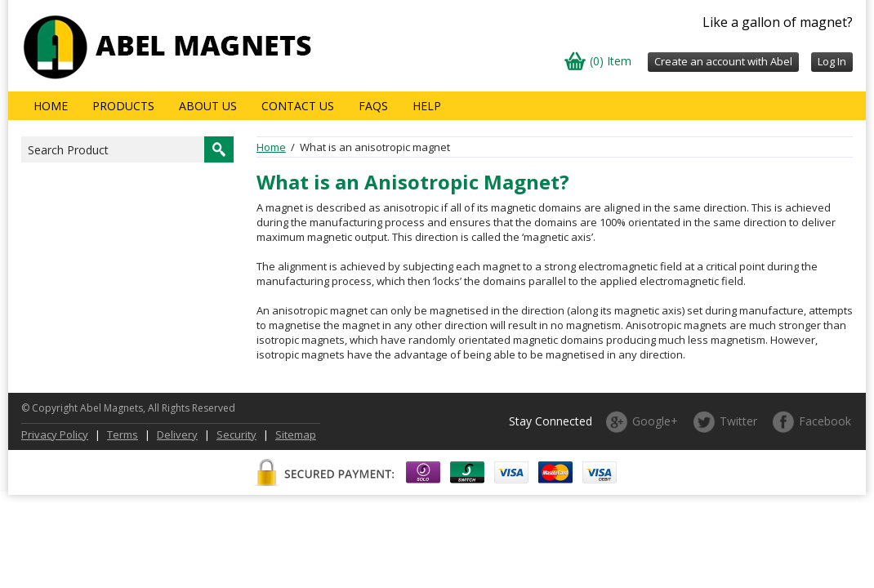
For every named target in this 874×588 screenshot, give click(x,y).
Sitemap (296, 434)
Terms (123, 434)
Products (123, 106)
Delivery (177, 434)
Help (427, 106)
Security (236, 434)
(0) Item (611, 61)
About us (208, 106)
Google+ (655, 421)
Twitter (738, 421)
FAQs (373, 106)
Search (219, 149)
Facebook (825, 421)
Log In (832, 61)
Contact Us (298, 106)
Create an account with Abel (723, 61)
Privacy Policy (55, 434)
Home (51, 106)
